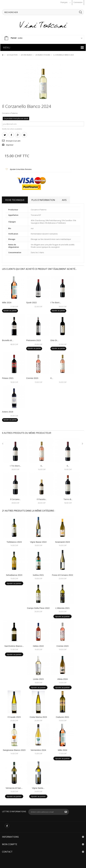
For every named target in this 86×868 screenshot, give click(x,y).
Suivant (83, 443)
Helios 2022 (38, 645)
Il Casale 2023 (14, 716)
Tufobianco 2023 (14, 541)
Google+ (18, 135)
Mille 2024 (7, 302)
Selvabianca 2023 (14, 574)
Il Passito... (42, 499)
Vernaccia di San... (14, 787)
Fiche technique (15, 199)
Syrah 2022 (31, 302)
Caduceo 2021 (62, 716)
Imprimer (10, 144)
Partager (11, 135)
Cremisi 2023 (32, 378)
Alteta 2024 (62, 679)
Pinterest (24, 135)
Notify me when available (12, 128)
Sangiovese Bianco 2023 (14, 750)
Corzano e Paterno (10, 113)
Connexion (78, 2)
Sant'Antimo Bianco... (14, 645)
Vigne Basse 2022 (38, 541)
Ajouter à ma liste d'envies (21, 169)
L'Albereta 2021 (63, 608)
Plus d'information (43, 199)
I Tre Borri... (56, 302)
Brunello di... (8, 340)
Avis (64, 199)
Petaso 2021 (8, 378)
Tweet (5, 135)
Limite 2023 (38, 679)
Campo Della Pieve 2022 (38, 608)
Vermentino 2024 (38, 750)
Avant (3, 443)
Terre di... (68, 499)
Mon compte (10, 844)
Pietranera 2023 (33, 340)
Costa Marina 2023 (38, 716)
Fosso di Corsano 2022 (62, 574)
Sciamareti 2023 (62, 541)
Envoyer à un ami (13, 140)
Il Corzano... (15, 499)
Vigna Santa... (38, 787)
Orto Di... (54, 340)
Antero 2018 (8, 411)
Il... (52, 378)
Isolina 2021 (38, 574)
